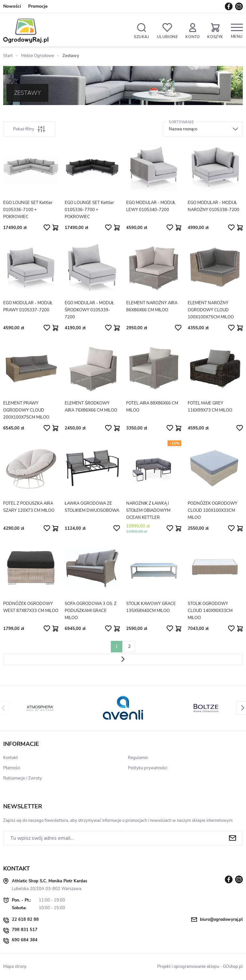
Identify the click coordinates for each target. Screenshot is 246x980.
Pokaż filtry (29, 129)
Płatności (12, 768)
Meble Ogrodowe (38, 56)
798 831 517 (25, 930)
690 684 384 (25, 940)
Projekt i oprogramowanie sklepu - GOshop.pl (200, 967)
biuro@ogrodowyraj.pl (221, 919)
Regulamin (138, 758)
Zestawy (71, 56)
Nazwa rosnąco (183, 129)
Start (8, 56)
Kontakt (11, 758)
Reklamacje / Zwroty (23, 778)
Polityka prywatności (148, 768)
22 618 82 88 (25, 919)
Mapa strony (15, 967)
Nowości (12, 6)
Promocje (38, 6)
